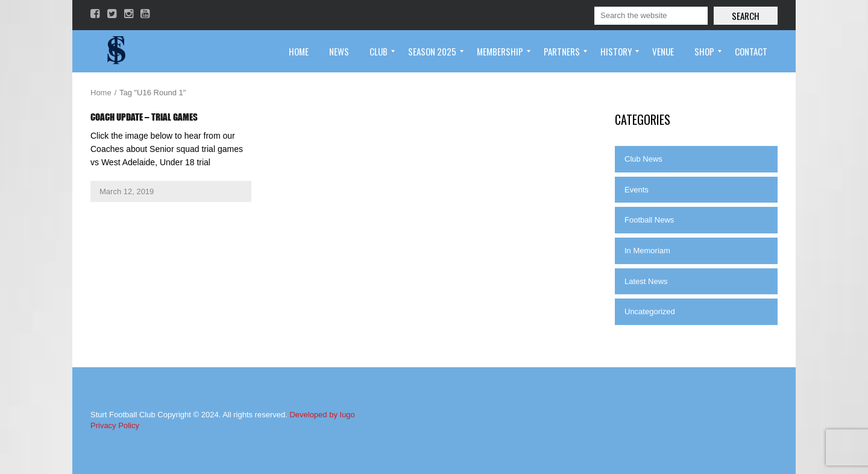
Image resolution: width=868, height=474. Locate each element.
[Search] (651, 16)
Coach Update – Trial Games (144, 117)
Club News (643, 159)
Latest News (646, 281)
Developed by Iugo (322, 415)
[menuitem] (299, 51)
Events (637, 190)
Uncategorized (650, 311)
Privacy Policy (115, 425)
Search (746, 16)
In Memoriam (647, 251)
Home (101, 93)
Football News (649, 220)
